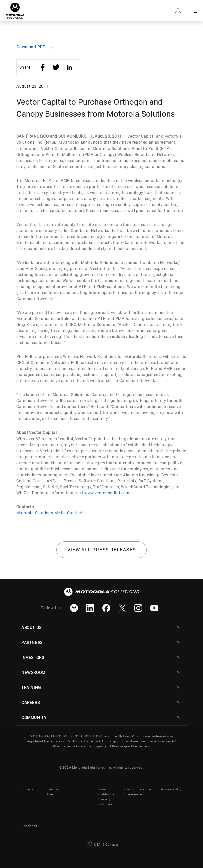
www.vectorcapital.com (107, 493)
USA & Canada (102, 845)
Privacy (27, 789)
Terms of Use (54, 792)
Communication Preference (138, 792)
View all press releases (102, 550)
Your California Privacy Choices (106, 797)
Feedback (29, 826)
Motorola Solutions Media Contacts (50, 513)
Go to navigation (194, 11)
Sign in (178, 11)
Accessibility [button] (171, 789)
